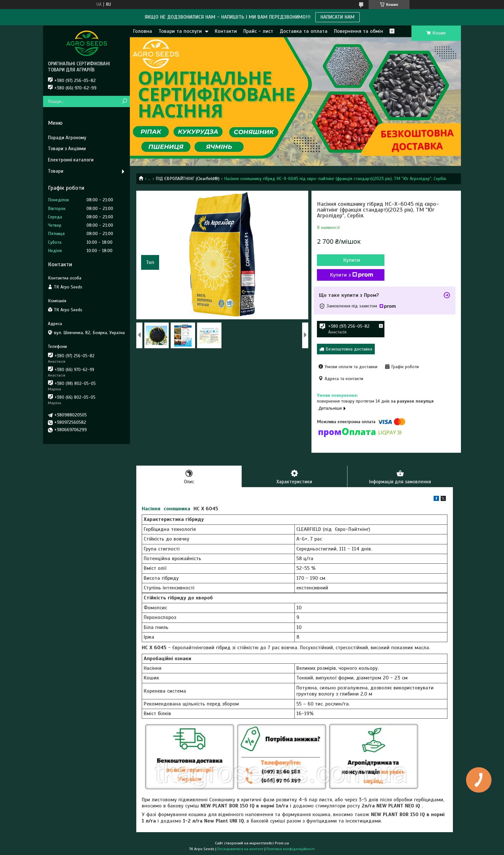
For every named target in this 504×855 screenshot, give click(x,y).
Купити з (352, 275)
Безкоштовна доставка (349, 349)
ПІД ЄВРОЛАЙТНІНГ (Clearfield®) (188, 179)
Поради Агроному (67, 138)
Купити (352, 260)
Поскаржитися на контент (240, 849)
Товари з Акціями (67, 149)
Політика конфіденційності (291, 849)
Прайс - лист (258, 31)
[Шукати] (124, 101)
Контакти (226, 31)
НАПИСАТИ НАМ (337, 17)
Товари (56, 171)
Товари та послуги (180, 31)
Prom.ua (282, 843)
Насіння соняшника (166, 509)
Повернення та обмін (359, 31)
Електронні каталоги (71, 160)
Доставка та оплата (304, 31)
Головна (143, 31)
